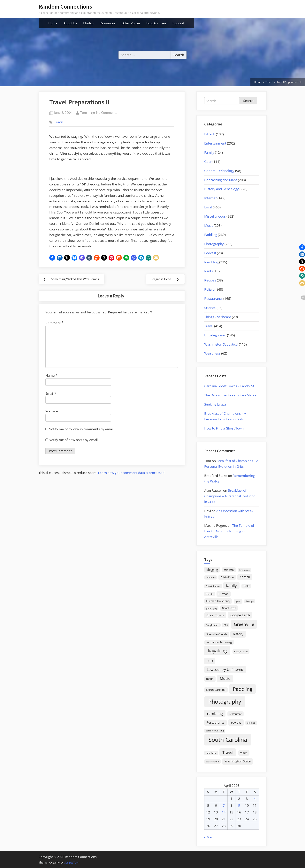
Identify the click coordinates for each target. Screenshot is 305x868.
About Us (70, 23)
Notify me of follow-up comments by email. (81, 435)
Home (53, 23)
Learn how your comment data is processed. (132, 479)
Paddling (211, 235)
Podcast (178, 23)
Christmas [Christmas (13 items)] (244, 570)
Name (51, 381)
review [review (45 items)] (236, 722)
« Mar (208, 837)
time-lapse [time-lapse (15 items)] (211, 753)
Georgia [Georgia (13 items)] (250, 601)
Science (210, 308)
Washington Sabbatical (221, 344)
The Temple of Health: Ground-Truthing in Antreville (229, 531)
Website (52, 417)
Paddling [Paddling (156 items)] (243, 689)
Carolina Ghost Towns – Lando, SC (230, 386)
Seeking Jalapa (215, 404)
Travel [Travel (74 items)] (228, 752)
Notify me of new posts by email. (74, 446)
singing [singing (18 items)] (251, 723)
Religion (210, 289)
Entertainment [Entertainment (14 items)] (213, 586)
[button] (52, 258)
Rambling (211, 262)
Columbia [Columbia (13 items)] (211, 577)
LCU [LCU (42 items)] (210, 661)
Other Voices (131, 23)
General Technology (219, 171)
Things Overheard (218, 317)
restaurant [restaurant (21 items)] (236, 714)
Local (208, 207)
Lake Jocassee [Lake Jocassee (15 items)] (241, 651)
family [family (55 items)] (231, 585)
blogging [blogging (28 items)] (212, 570)
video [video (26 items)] (244, 753)
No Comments (107, 113)
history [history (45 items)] (238, 634)
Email (51, 399)
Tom (84, 112)
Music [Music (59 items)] (225, 678)
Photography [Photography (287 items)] (225, 701)
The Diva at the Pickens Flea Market (231, 395)
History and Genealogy (221, 189)
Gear (208, 162)
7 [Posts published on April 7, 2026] (224, 805)
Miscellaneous (215, 216)
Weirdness (212, 353)
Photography (214, 244)
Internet (210, 198)
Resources (107, 23)
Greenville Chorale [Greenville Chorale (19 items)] (217, 634)
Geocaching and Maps (221, 180)
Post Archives (156, 23)
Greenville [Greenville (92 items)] (244, 624)
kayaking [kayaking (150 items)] (217, 651)
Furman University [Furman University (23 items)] (218, 601)
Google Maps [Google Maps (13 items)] (212, 625)
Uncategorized (215, 335)
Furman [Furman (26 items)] (224, 594)
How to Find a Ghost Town (224, 428)
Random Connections (65, 7)
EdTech (210, 134)
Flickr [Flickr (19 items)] (246, 586)
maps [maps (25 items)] (210, 679)
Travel (59, 122)
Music (209, 225)
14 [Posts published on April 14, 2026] (224, 812)
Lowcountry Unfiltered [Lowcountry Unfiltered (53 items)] (225, 669)
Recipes (210, 280)
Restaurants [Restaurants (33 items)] (215, 722)
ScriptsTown (72, 862)
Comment (54, 329)
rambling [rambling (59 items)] (215, 714)
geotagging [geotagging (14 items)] (211, 608)
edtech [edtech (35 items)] (245, 577)
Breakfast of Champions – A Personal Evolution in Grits (230, 496)
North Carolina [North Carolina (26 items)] (216, 690)
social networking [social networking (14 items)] (215, 731)
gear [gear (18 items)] (238, 601)
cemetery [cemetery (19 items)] (229, 570)
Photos (88, 23)
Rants (209, 271)
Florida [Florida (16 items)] (210, 594)
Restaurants (213, 299)
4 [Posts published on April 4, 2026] (255, 799)
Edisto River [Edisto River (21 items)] (227, 577)
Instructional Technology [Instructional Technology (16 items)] (219, 642)
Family (209, 152)
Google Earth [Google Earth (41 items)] (240, 615)
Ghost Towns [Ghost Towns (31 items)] (215, 615)
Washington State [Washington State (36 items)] (238, 761)
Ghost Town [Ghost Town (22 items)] (229, 608)
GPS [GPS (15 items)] (226, 625)
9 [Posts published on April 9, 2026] (239, 805)
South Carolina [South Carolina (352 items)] (228, 740)
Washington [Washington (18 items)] (212, 762)
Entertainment (215, 143)
